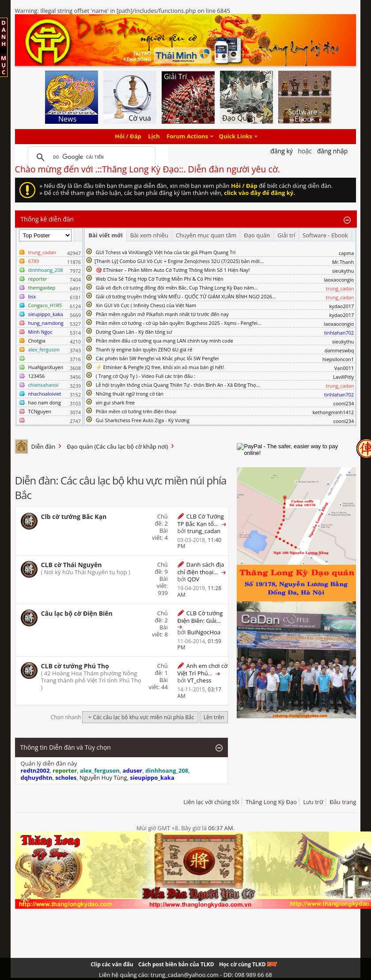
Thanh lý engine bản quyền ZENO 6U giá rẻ (144, 349)
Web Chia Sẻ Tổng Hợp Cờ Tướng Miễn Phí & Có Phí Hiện (160, 279)
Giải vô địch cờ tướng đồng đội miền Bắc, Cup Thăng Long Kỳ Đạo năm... (177, 288)
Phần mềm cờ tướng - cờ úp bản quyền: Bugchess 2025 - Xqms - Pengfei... (179, 323)
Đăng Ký (282, 151)
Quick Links (236, 137)
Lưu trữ (313, 802)
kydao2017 (341, 306)
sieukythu (343, 271)
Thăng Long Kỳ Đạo (271, 802)
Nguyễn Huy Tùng (103, 778)
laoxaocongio (339, 280)
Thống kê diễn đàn (47, 219)
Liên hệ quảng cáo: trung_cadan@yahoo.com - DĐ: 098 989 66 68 (185, 975)
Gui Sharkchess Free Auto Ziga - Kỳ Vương (143, 420)
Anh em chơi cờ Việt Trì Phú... (202, 669)
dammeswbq (339, 350)
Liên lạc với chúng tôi (211, 802)
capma (346, 253)
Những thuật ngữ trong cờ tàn (130, 394)
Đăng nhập (333, 151)
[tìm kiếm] (91, 157)
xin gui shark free (115, 402)
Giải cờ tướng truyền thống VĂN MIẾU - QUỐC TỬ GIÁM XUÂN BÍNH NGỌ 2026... (186, 296)
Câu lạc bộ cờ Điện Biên (77, 613)
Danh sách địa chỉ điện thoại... (201, 568)
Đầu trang (343, 802)
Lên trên (214, 717)
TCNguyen (40, 411)
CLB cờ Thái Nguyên (72, 565)
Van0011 (344, 368)
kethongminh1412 (333, 412)
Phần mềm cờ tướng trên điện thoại (136, 411)
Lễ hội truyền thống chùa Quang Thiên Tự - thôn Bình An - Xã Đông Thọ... (178, 385)
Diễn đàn (44, 446)
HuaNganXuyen (46, 367)
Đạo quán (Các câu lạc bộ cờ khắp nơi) (117, 446)
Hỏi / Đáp (128, 137)
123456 (37, 376)
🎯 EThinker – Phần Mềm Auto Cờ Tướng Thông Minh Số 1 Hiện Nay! (173, 270)
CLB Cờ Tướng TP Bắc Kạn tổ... (200, 520)
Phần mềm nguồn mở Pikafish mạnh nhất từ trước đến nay (162, 314)
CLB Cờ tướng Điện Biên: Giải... (200, 617)
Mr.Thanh (343, 262)
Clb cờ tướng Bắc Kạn (74, 517)
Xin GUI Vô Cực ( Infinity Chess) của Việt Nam (146, 305)
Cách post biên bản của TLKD (176, 964)
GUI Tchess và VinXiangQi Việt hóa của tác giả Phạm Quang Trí (166, 252)
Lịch (154, 137)
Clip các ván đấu (112, 964)
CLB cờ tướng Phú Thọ (75, 666)
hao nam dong (45, 402)
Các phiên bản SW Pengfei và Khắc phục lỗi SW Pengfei (157, 358)
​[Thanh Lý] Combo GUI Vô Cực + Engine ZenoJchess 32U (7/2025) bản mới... (179, 261)
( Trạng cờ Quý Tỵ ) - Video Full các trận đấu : (146, 376)
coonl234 (343, 403)
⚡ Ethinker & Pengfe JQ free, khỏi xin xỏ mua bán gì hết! (160, 367)
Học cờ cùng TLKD (248, 964)
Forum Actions (187, 137)
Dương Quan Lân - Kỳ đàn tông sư (134, 332)
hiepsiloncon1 (338, 359)
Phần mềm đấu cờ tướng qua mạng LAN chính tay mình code (165, 341)
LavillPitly (343, 377)
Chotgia (37, 341)
